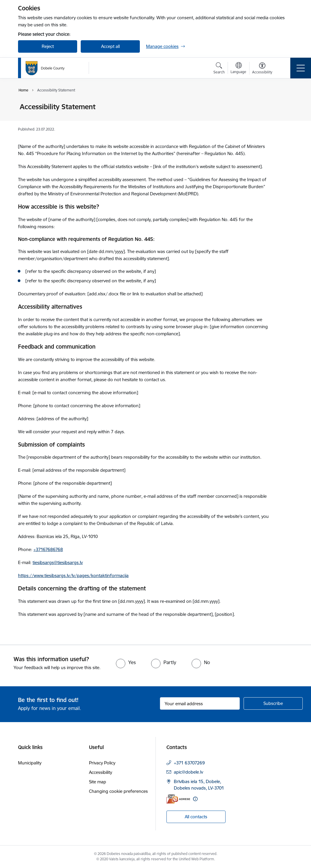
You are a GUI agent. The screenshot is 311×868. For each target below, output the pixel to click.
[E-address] (178, 799)
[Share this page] (285, 119)
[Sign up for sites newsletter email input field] (200, 703)
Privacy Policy (102, 763)
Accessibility (101, 772)
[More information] (195, 799)
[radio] (126, 662)
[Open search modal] (219, 69)
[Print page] (285, 104)
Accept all (110, 46)
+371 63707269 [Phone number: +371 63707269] (189, 763)
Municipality (30, 763)
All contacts (196, 817)
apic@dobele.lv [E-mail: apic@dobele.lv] (188, 772)
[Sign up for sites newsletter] (273, 703)
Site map (98, 782)
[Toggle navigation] (301, 68)
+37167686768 (48, 549)
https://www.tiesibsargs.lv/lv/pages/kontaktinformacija (73, 575)
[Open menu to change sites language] (238, 69)
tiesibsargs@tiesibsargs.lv (58, 562)
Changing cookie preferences (118, 791)
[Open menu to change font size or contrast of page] (262, 69)
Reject (48, 46)
